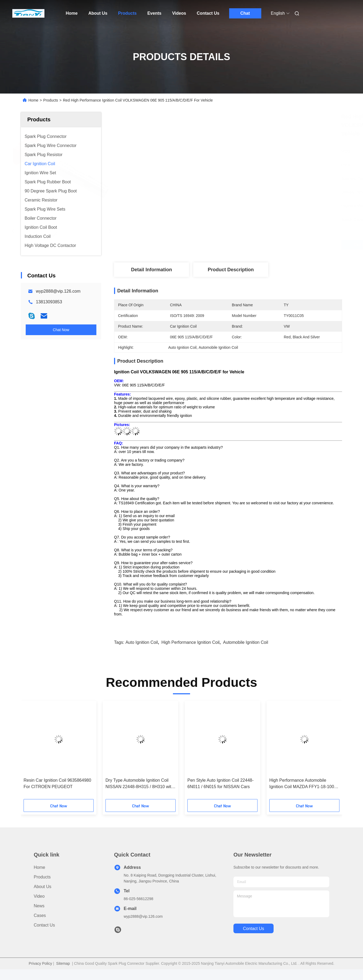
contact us (253, 929)
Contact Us (208, 13)
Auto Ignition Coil (142, 642)
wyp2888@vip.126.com (58, 291)
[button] (40, 752)
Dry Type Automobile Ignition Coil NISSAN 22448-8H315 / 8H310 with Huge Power (139, 784)
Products (127, 13)
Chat (245, 13)
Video (39, 896)
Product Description (231, 270)
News (39, 906)
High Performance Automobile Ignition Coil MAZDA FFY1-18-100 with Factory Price (302, 784)
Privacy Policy (40, 963)
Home (72, 13)
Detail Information (151, 270)
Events (154, 13)
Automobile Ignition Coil (245, 642)
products (42, 877)
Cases (40, 915)
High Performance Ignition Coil (190, 642)
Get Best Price (258, 245)
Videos (179, 13)
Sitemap (63, 963)
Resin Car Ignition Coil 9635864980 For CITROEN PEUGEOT (57, 783)
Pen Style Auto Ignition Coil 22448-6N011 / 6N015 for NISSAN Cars (220, 783)
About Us (98, 13)
